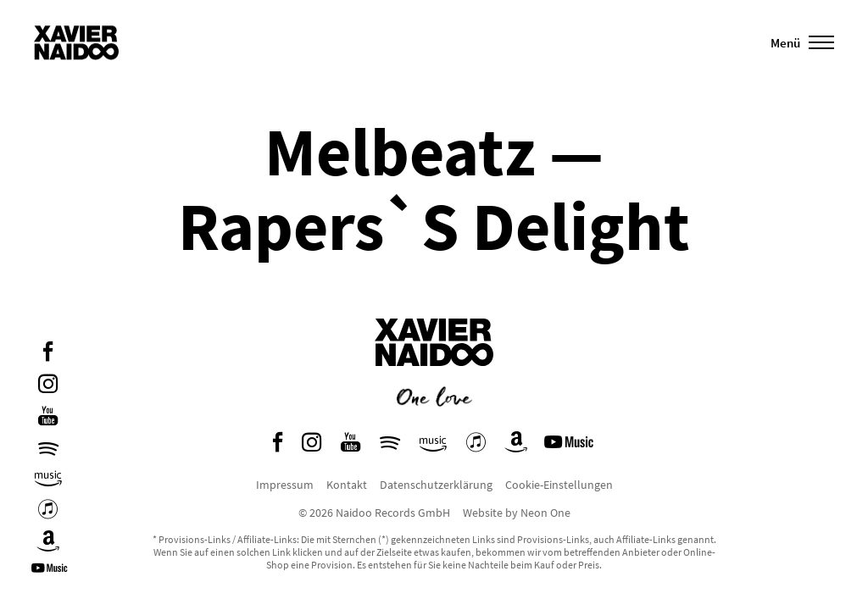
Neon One (545, 513)
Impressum (285, 485)
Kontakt (347, 485)
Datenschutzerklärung (436, 485)
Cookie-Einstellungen (559, 485)
